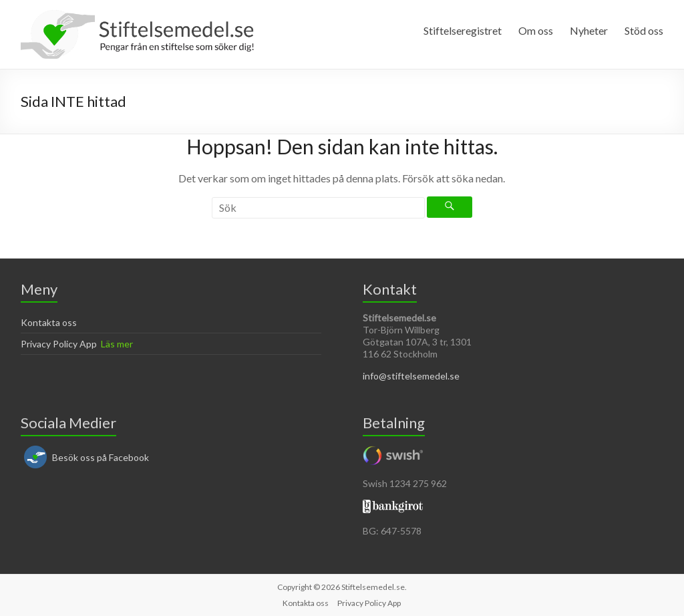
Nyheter (589, 30)
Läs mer (117, 344)
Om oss (536, 30)
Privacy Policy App (59, 344)
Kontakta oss (49, 322)
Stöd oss (644, 30)
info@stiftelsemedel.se (411, 376)
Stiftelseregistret (463, 30)
